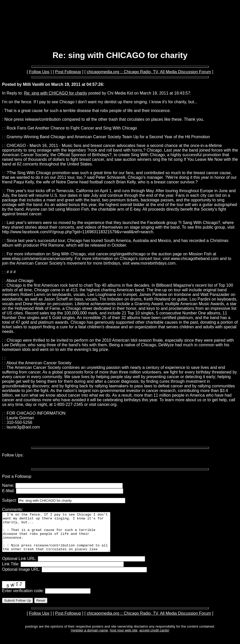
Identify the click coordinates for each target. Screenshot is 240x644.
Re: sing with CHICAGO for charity (55, 93)
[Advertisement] (120, 33)
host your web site (124, 638)
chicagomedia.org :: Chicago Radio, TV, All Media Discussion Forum (149, 72)
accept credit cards (154, 638)
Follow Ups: (13, 455)
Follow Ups (39, 72)
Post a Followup (17, 476)
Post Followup (68, 72)
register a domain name (90, 638)
